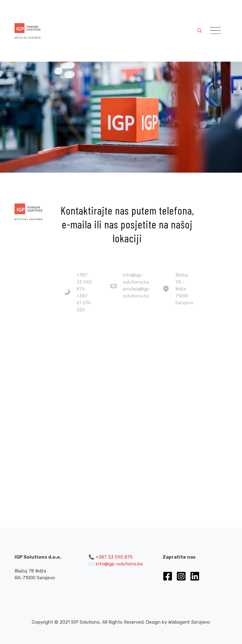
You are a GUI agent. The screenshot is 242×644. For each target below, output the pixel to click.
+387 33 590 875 (114, 557)
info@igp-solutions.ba (119, 564)
